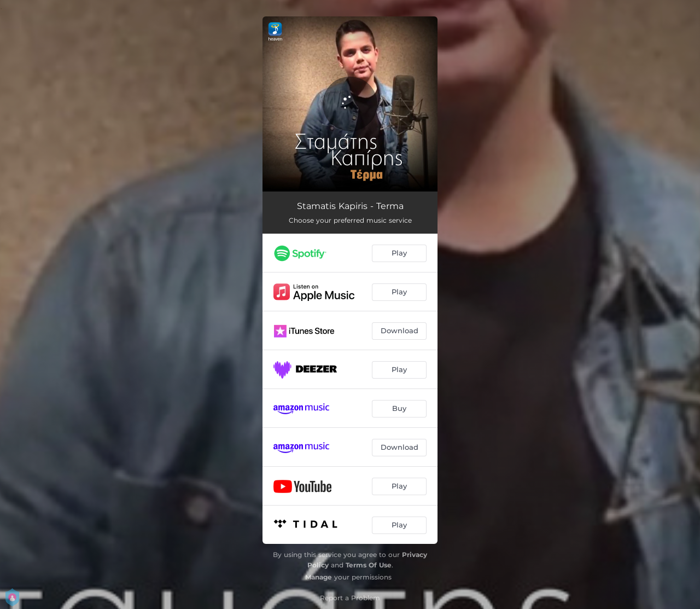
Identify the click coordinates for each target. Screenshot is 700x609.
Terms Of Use (369, 565)
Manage (319, 577)
